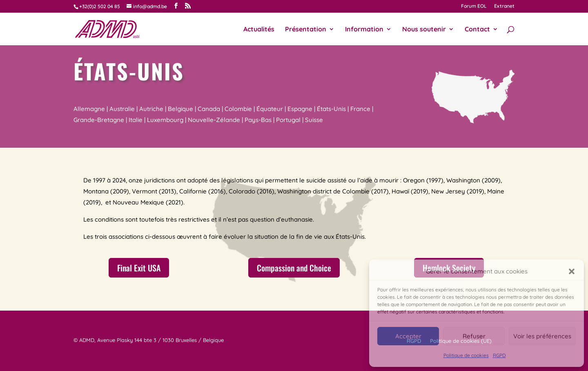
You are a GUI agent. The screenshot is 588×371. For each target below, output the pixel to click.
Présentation (306, 30)
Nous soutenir (424, 30)
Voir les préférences (542, 336)
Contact (477, 30)
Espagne (300, 109)
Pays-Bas (258, 120)
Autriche (151, 109)
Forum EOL (474, 6)
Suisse (314, 120)
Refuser (474, 336)
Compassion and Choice (294, 268)
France (360, 109)
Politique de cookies (466, 355)
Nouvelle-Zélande (214, 120)
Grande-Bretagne (99, 120)
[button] (572, 271)
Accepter (408, 336)
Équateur (270, 109)
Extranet (504, 6)
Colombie (238, 109)
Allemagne (89, 109)
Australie (122, 109)
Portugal (288, 120)
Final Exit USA (139, 268)
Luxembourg (165, 120)
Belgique (180, 109)
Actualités (259, 30)
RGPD (499, 355)
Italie (136, 120)
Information (364, 30)
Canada (209, 109)
